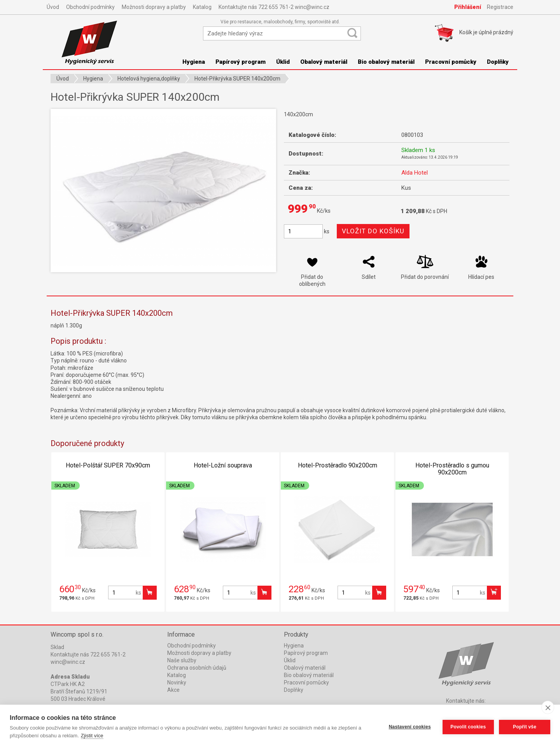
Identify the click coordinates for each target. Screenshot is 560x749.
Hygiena (194, 62)
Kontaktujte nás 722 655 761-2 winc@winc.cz (274, 7)
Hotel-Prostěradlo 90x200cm (338, 465)
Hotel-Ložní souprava (223, 465)
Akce (173, 690)
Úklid (283, 62)
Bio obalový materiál (386, 62)
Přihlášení (468, 7)
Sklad (57, 647)
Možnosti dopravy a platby (154, 7)
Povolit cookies (468, 727)
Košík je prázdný (486, 32)
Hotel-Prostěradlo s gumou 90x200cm (452, 469)
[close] (548, 707)
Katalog (202, 7)
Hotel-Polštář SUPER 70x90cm (108, 465)
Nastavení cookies (409, 727)
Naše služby (182, 660)
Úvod (53, 7)
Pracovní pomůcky (451, 62)
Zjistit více (92, 736)
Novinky (177, 682)
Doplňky (498, 62)
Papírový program (241, 62)
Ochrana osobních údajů (197, 668)
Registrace (500, 7)
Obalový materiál (324, 62)
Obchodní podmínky (90, 7)
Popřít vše (525, 727)
